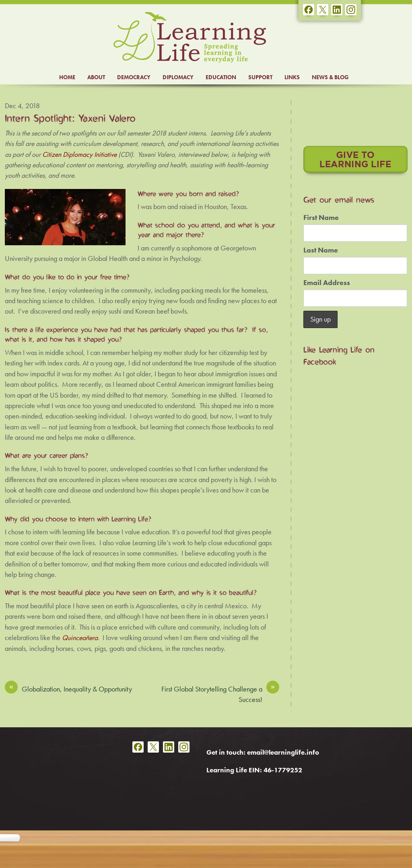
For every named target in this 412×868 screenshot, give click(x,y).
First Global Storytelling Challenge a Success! (220, 694)
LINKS (292, 77)
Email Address (327, 283)
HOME (67, 77)
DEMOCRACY (134, 77)
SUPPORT (260, 77)
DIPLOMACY (178, 77)
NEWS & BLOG (330, 77)
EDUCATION (221, 77)
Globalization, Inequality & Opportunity (68, 689)
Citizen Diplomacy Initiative (79, 154)
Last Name (321, 250)
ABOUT (96, 77)
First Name (321, 218)
